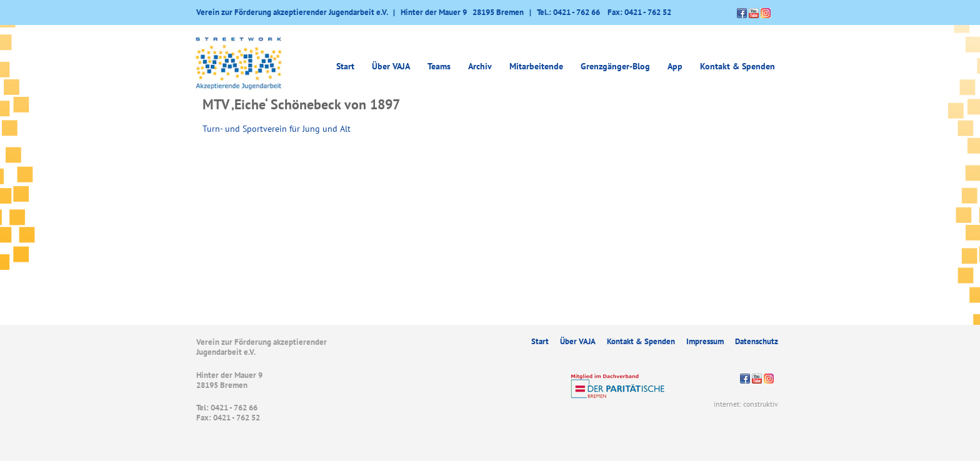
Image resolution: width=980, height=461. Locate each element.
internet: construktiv (746, 404)
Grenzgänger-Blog (615, 66)
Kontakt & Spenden (737, 66)
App (675, 66)
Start (345, 66)
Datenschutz (757, 341)
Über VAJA (391, 66)
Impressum (705, 341)
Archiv (480, 66)
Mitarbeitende (536, 66)
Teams (439, 66)
